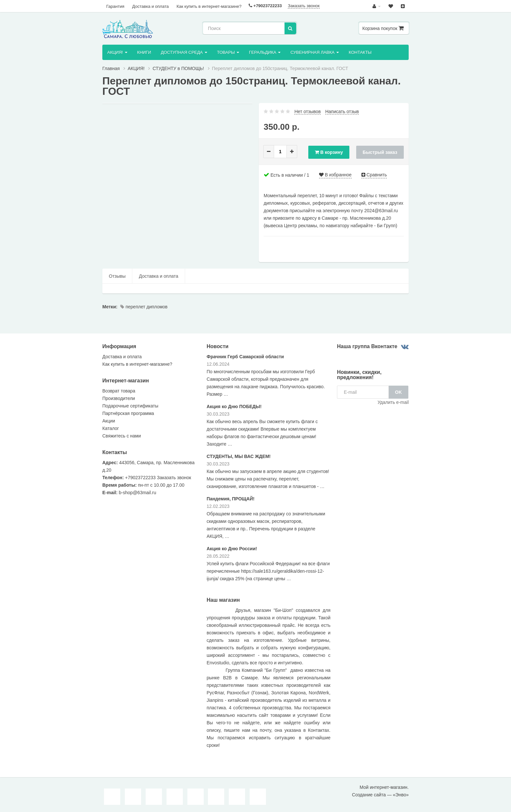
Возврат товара (119, 391)
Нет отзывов (307, 112)
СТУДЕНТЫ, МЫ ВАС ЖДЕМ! (239, 457)
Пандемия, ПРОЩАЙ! (231, 499)
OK (398, 393)
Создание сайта (369, 795)
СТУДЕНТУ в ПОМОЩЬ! (178, 69)
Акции (109, 421)
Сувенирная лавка (316, 53)
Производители (119, 399)
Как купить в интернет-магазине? (206, 6)
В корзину (328, 152)
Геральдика (266, 53)
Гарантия (115, 6)
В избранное (335, 175)
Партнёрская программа (128, 414)
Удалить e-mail (393, 403)
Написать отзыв (342, 112)
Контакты (362, 53)
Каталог (111, 429)
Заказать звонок (300, 6)
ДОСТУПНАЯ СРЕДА (185, 53)
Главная (111, 69)
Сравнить (374, 175)
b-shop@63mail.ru (138, 493)
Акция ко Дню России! (232, 549)
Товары (229, 53)
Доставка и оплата (148, 6)
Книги (145, 53)
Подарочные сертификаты (130, 406)
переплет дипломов (144, 307)
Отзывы (117, 277)
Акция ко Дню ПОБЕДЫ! (234, 407)
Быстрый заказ (380, 152)
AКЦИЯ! (117, 53)
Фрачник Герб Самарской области (245, 357)
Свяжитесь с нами (122, 436)
